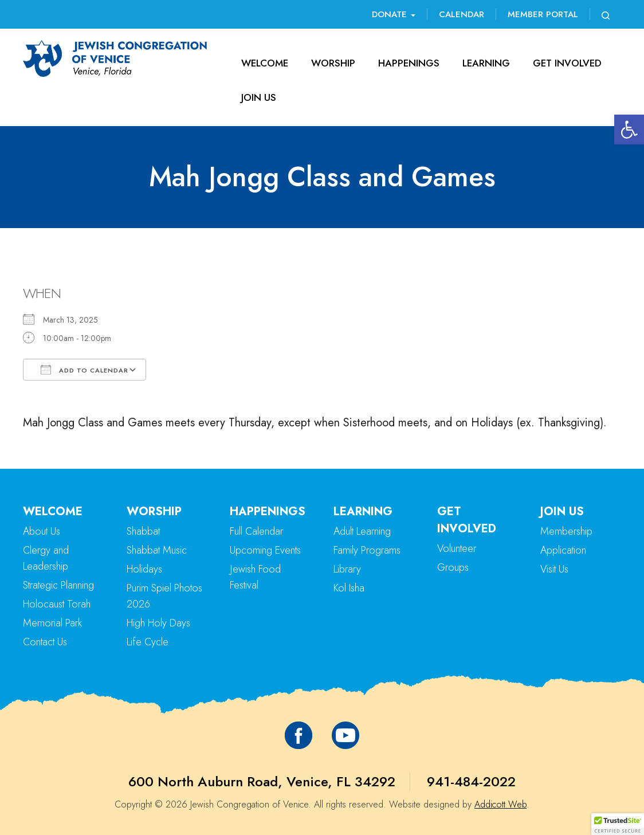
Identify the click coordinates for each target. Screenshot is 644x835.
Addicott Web (500, 804)
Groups (453, 567)
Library (347, 569)
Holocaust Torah (57, 604)
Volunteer (457, 548)
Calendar (462, 14)
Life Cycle (148, 642)
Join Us (259, 97)
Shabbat (143, 531)
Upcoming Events (265, 550)
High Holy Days (158, 623)
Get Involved (567, 63)
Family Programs (367, 550)
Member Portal (543, 14)
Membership (566, 531)
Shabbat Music (157, 550)
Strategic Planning (58, 585)
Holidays (144, 569)
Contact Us (45, 642)
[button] (629, 130)
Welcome (265, 63)
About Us (42, 531)
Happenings (409, 63)
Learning (486, 63)
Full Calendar (256, 531)
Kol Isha (349, 588)
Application (563, 550)
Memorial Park (52, 623)
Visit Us (554, 569)
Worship (333, 63)
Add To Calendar (85, 370)
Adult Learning (362, 531)
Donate (394, 14)
